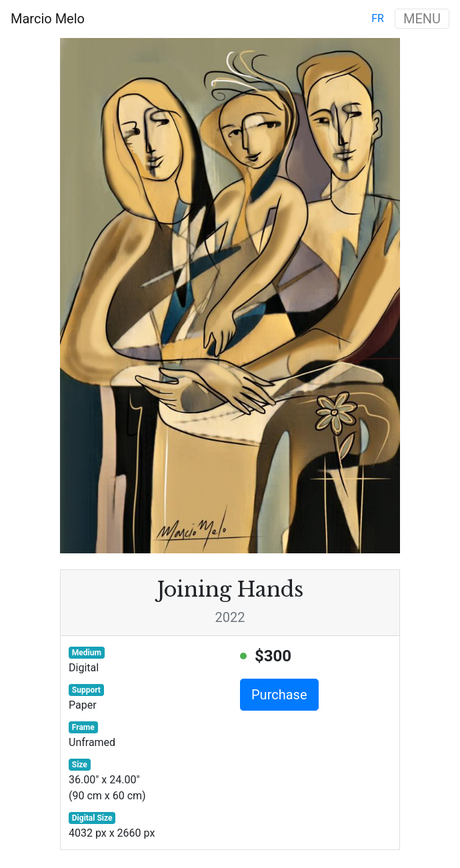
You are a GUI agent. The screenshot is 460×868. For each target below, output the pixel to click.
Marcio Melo (48, 19)
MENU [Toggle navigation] (422, 19)
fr (378, 18)
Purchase (279, 695)
